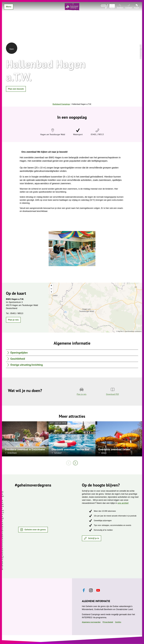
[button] (16, 89)
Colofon (118, 622)
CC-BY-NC (141, 443)
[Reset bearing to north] (51, 292)
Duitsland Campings (61, 104)
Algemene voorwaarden (91, 622)
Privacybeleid (108, 622)
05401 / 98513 (97, 134)
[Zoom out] (51, 289)
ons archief (123, 503)
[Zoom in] (51, 285)
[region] (95, 308)
